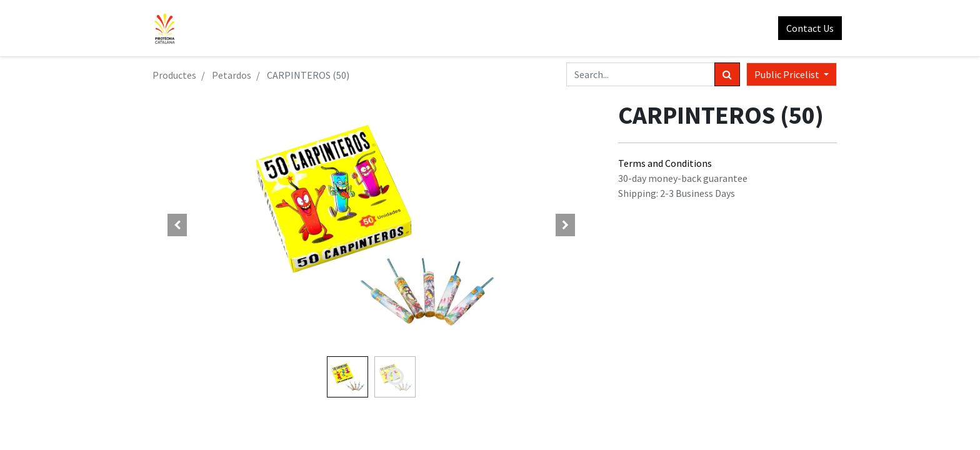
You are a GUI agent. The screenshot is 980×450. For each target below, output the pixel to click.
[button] (177, 225)
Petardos (232, 75)
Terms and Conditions (665, 163)
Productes (174, 75)
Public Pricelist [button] (788, 74)
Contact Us (805, 28)
